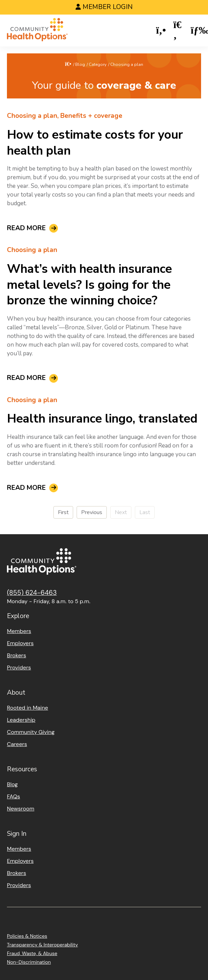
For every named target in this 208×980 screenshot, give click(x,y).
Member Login (108, 7)
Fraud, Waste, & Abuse (32, 953)
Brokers (16, 655)
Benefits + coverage (91, 116)
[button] (161, 31)
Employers (20, 643)
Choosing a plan (32, 116)
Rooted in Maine (28, 708)
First (63, 512)
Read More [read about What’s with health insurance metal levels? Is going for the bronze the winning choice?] (26, 378)
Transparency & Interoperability (42, 945)
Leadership (21, 720)
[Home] (37, 31)
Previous (92, 512)
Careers (17, 744)
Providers (19, 667)
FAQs (14, 796)
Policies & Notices (27, 936)
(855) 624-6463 (32, 593)
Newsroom (21, 809)
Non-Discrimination (29, 962)
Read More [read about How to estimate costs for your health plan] (26, 228)
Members (19, 631)
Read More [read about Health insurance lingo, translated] (26, 488)
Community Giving (31, 732)
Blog (80, 64)
